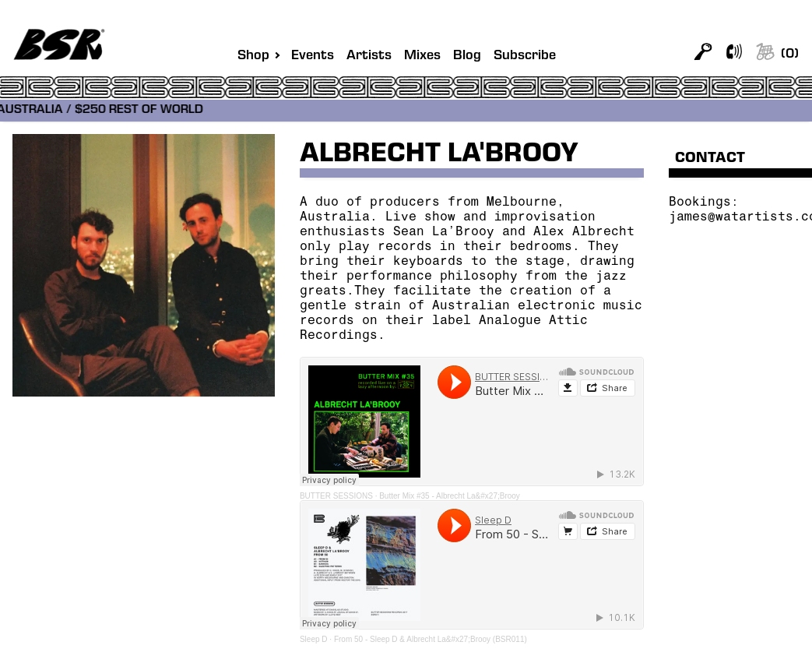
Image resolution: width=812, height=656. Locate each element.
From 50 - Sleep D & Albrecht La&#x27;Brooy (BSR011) (431, 639)
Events (313, 56)
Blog (467, 56)
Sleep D (314, 639)
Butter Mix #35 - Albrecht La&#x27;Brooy (450, 496)
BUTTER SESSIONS (336, 496)
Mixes (422, 56)
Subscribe (525, 56)
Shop (253, 56)
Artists (369, 56)
